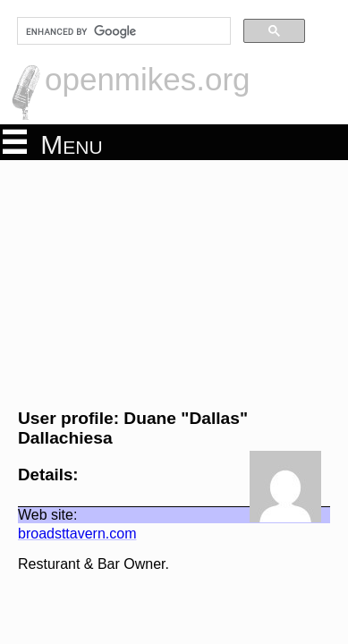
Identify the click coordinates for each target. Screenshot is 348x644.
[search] (122, 31)
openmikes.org (148, 79)
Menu (53, 143)
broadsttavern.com (68, 514)
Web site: (38, 495)
